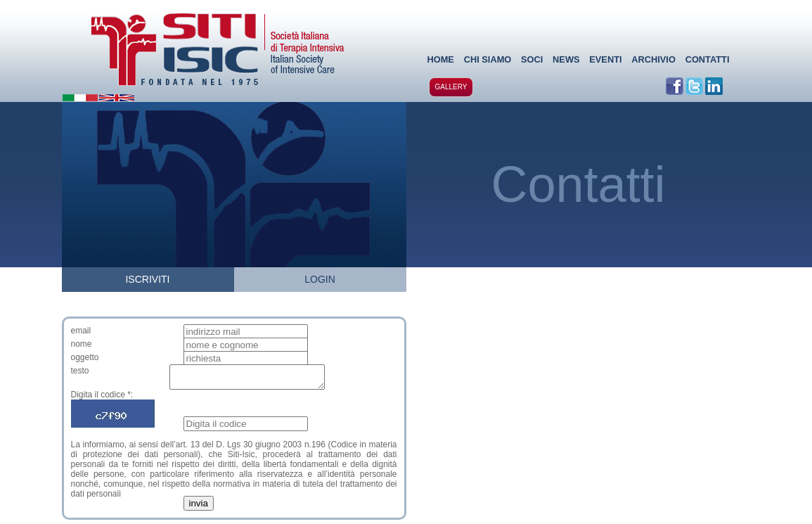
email (81, 331)
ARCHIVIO (653, 59)
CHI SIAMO (488, 59)
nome (82, 344)
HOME (441, 59)
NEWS (566, 59)
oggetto (85, 357)
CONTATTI (708, 59)
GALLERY (451, 87)
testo (80, 371)
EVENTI (605, 59)
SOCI (532, 59)
